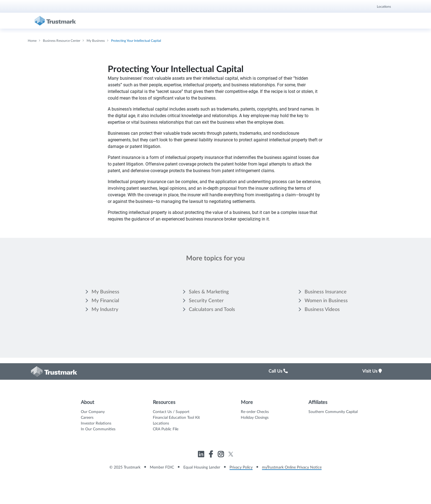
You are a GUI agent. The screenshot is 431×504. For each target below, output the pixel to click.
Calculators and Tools (212, 310)
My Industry (105, 310)
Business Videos (322, 310)
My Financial (105, 301)
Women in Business (326, 301)
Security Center (206, 301)
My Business (105, 292)
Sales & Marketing (209, 292)
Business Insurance (326, 292)
